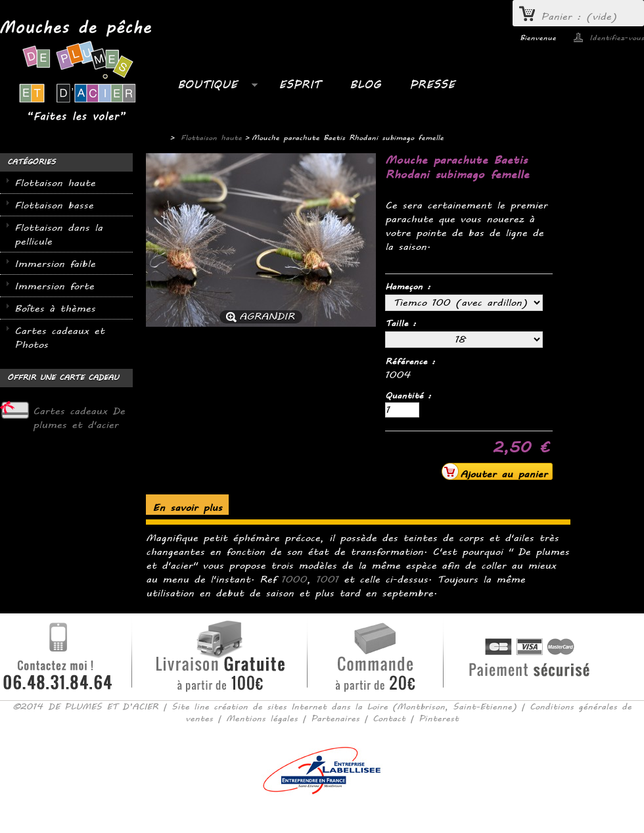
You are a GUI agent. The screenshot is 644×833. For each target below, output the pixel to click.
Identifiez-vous (617, 37)
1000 (294, 580)
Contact (389, 719)
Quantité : (408, 396)
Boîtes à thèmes (55, 309)
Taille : (403, 323)
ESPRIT (300, 84)
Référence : (410, 362)
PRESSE (432, 84)
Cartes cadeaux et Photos (59, 338)
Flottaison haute (55, 183)
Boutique (211, 88)
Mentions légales (262, 719)
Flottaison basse (54, 205)
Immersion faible (55, 264)
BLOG (365, 84)
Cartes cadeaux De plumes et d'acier (79, 418)
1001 (327, 580)
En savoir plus (187, 508)
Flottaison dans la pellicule (58, 235)
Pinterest (439, 719)
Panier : (579, 17)
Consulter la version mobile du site (322, 814)
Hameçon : (410, 287)
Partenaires (335, 719)
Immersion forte (54, 286)
